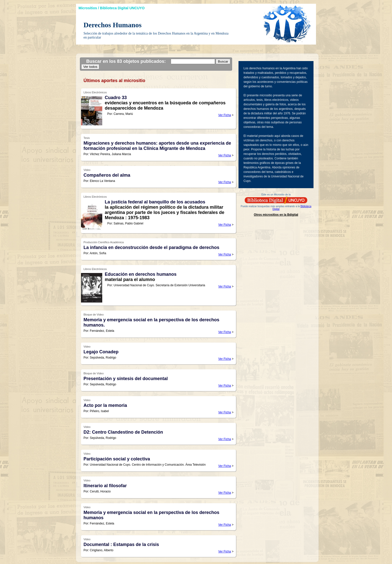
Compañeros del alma (107, 175)
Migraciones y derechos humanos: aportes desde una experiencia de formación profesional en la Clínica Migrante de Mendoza (157, 146)
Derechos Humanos (112, 25)
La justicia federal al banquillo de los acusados (155, 202)
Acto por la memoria (105, 405)
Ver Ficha (225, 115)
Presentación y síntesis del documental (126, 379)
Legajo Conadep (101, 352)
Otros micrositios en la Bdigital (276, 215)
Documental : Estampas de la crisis (121, 544)
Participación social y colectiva (117, 459)
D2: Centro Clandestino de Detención (123, 432)
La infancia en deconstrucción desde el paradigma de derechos (151, 247)
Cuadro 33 (116, 98)
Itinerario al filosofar (105, 486)
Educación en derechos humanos (141, 274)
